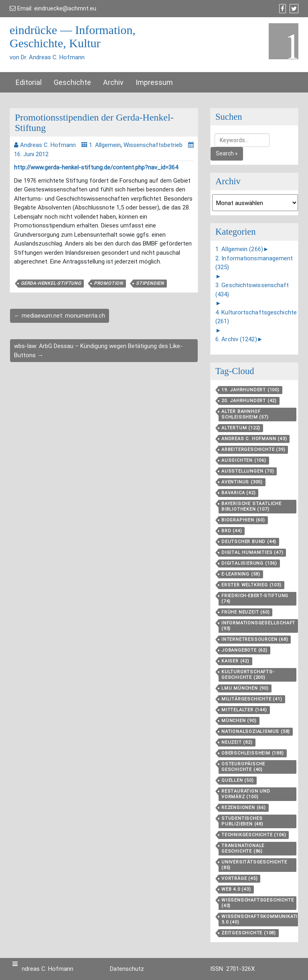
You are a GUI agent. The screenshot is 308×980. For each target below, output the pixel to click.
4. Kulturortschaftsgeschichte (256, 317)
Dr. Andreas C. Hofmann (42, 969)
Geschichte (72, 82)
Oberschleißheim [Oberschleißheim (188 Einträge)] (253, 753)
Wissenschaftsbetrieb (153, 145)
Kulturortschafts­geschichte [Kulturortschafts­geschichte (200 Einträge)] (248, 675)
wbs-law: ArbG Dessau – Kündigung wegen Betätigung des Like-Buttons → (98, 351)
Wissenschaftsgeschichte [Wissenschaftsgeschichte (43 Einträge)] (257, 903)
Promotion (108, 283)
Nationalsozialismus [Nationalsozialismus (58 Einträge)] (256, 731)
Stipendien (150, 283)
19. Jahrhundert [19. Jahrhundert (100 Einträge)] (250, 390)
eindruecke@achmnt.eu (65, 8)
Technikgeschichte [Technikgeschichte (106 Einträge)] (254, 835)
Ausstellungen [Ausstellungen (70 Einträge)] (248, 471)
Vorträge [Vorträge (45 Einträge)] (239, 878)
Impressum (154, 82)
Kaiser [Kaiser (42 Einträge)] (235, 661)
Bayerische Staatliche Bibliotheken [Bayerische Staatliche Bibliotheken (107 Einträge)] (251, 506)
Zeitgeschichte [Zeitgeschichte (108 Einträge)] (249, 933)
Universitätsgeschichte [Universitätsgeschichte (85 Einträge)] (254, 865)
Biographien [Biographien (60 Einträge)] (243, 520)
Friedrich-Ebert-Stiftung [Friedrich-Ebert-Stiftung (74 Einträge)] (255, 599)
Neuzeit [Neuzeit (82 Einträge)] (237, 742)
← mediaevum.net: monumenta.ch (60, 316)
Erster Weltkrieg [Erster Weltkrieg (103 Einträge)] (251, 585)
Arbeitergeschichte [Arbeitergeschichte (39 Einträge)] (253, 450)
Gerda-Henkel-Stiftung (51, 283)
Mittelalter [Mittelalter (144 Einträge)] (244, 710)
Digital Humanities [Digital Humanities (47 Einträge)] (252, 552)
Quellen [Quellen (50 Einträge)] (238, 780)
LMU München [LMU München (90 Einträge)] (245, 688)
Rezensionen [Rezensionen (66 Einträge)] (244, 808)
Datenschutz (127, 969)
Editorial (29, 82)
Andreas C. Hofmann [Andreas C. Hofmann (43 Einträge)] (254, 439)
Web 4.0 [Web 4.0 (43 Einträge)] (236, 889)
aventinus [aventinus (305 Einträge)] (242, 482)
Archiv (113, 82)
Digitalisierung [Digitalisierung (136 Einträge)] (249, 563)
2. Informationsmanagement (254, 263)
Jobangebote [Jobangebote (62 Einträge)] (244, 650)
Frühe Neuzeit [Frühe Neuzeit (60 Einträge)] (245, 612)
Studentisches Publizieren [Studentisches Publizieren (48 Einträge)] (242, 821)
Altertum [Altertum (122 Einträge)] (241, 428)
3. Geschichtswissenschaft (252, 290)
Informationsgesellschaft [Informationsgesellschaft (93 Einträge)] (258, 626)
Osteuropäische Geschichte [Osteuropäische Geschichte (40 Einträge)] (243, 767)
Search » (227, 153)
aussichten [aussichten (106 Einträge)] (244, 460)
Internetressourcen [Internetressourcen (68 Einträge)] (255, 639)
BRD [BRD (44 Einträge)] (232, 531)
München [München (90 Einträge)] (239, 721)
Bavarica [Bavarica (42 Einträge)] (238, 493)
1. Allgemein (105, 145)
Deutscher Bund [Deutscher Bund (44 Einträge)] (249, 542)
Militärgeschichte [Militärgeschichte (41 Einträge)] (252, 699)
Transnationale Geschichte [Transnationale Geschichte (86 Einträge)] (243, 848)
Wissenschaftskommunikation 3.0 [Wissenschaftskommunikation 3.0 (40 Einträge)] (263, 919)
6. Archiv (236, 339)
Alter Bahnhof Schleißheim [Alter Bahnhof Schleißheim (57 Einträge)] (245, 414)
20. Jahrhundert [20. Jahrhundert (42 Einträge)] (249, 401)
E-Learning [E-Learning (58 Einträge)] (241, 574)
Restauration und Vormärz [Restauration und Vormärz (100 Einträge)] (246, 794)
